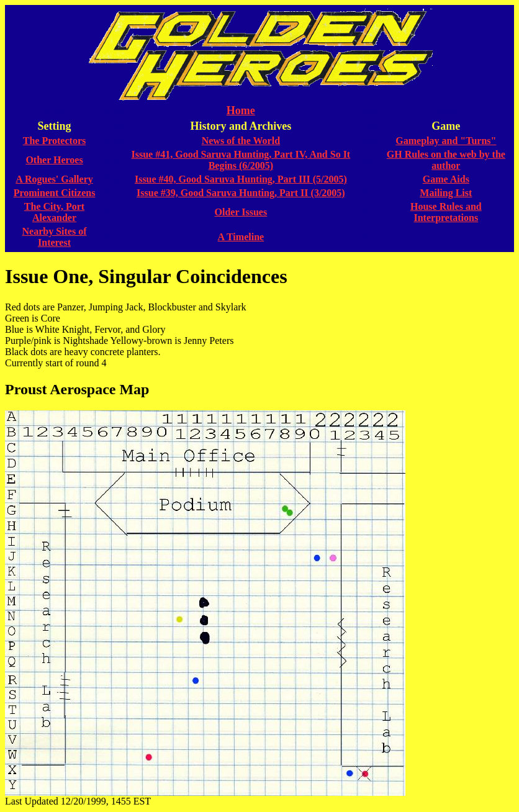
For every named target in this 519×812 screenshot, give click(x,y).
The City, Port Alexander (54, 212)
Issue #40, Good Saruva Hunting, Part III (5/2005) (241, 179)
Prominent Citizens (55, 193)
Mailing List (446, 193)
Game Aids (446, 179)
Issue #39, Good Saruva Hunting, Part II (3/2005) (241, 193)
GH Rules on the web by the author (446, 160)
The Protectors (54, 141)
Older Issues (241, 212)
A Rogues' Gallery (54, 179)
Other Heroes (54, 160)
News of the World (241, 141)
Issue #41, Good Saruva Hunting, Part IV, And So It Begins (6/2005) (241, 160)
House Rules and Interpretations (446, 212)
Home (241, 111)
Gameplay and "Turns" (446, 141)
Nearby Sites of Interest (55, 237)
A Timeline (241, 237)
